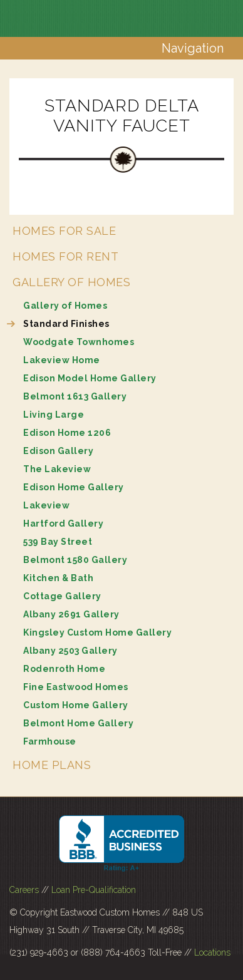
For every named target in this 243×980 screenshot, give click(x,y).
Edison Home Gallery (74, 487)
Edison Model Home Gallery (90, 378)
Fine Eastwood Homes (76, 687)
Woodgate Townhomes (79, 342)
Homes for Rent (65, 256)
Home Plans (52, 765)
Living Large (54, 415)
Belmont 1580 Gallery (75, 560)
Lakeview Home (62, 360)
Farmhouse (50, 741)
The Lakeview (57, 469)
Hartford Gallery (63, 524)
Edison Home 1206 (67, 433)
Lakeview (46, 505)
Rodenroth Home (64, 669)
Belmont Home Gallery (78, 723)
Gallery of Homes (71, 282)
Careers (24, 890)
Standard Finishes (66, 324)
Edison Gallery (58, 451)
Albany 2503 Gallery (70, 651)
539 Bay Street (58, 542)
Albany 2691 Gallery (71, 614)
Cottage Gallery (62, 596)
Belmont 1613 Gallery (75, 396)
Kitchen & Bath (58, 578)
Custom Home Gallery (76, 705)
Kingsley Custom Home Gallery (97, 632)
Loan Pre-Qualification (94, 890)
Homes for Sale (64, 231)
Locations (212, 952)
